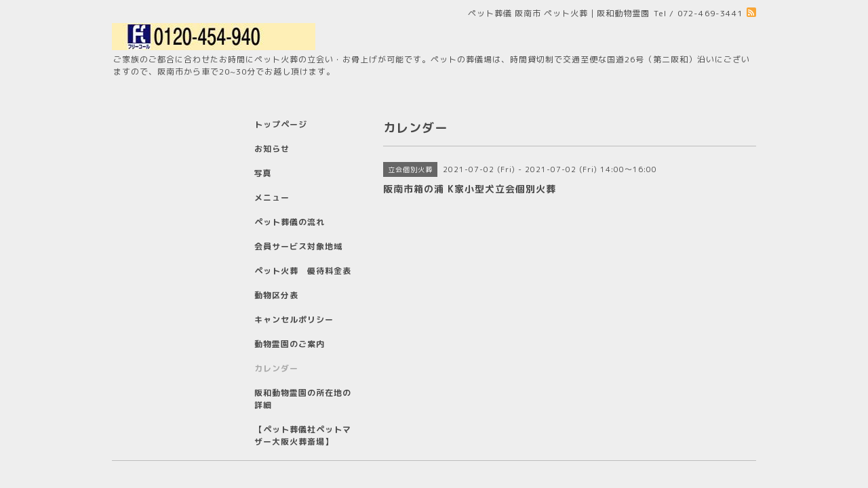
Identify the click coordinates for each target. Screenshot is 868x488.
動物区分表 (276, 295)
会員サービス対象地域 (298, 246)
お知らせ (272, 149)
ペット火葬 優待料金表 (303, 271)
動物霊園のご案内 (290, 344)
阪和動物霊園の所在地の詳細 (303, 399)
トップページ (281, 124)
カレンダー (276, 368)
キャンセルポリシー (294, 320)
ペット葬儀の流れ (290, 222)
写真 (263, 173)
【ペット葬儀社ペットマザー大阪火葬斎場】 (303, 435)
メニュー (272, 198)
